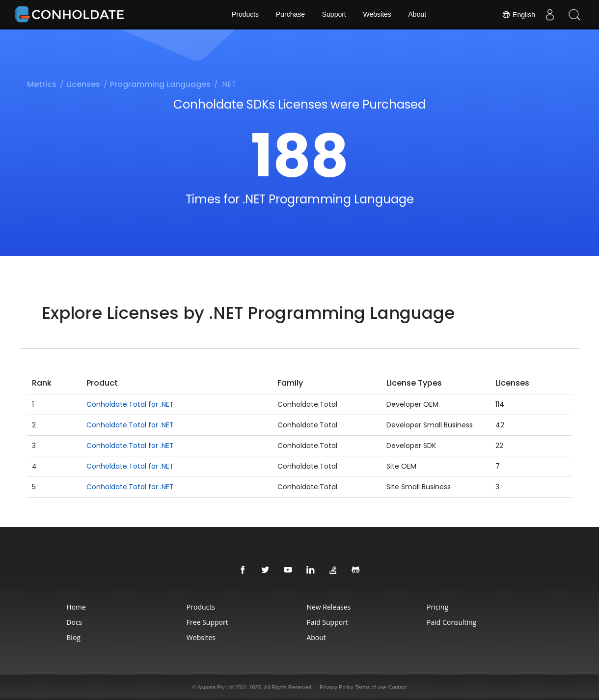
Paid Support (327, 622)
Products (245, 15)
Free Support (206, 622)
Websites (377, 15)
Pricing (439, 607)
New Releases (329, 607)
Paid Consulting (453, 622)
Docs (71, 622)
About (418, 15)
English (518, 15)
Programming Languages (160, 84)
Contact (397, 687)
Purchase (290, 15)
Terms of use (370, 687)
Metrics (42, 84)
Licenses (83, 84)
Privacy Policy (336, 687)
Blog (70, 637)
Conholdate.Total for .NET (130, 404)
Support (334, 15)
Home (73, 607)
